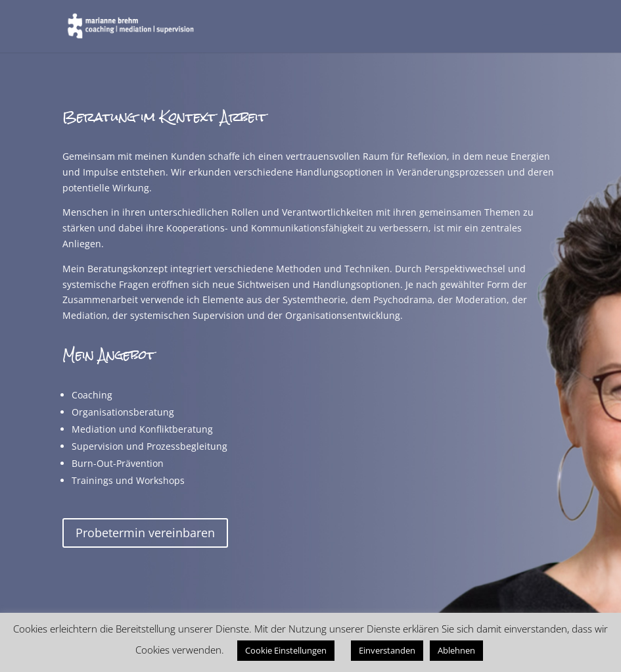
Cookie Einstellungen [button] (286, 650)
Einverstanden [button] (387, 650)
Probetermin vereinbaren (145, 533)
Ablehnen (456, 650)
